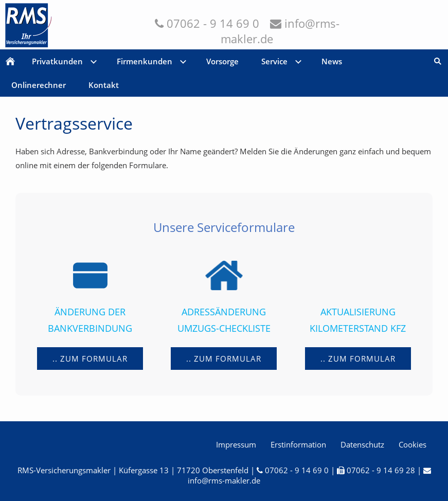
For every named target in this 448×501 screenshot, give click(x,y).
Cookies (413, 444)
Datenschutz (362, 444)
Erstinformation (298, 444)
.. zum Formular (90, 359)
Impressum (236, 444)
